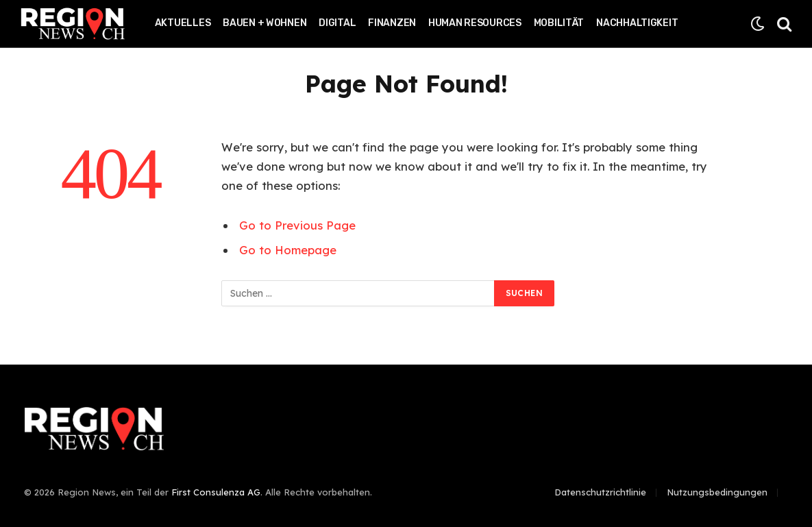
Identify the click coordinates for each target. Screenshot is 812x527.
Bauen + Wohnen (264, 23)
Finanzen (392, 23)
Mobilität (559, 23)
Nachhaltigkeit (637, 23)
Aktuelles (183, 23)
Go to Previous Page (297, 225)
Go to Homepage (288, 250)
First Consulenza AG (216, 492)
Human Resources (475, 23)
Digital (337, 23)
